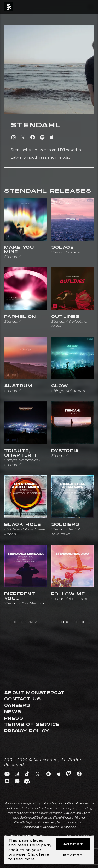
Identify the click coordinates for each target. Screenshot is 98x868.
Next (69, 622)
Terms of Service (32, 725)
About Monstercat (34, 693)
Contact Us (22, 699)
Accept (73, 844)
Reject (73, 855)
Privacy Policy (27, 731)
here (44, 854)
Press (14, 718)
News (13, 712)
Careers (17, 706)
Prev (29, 622)
